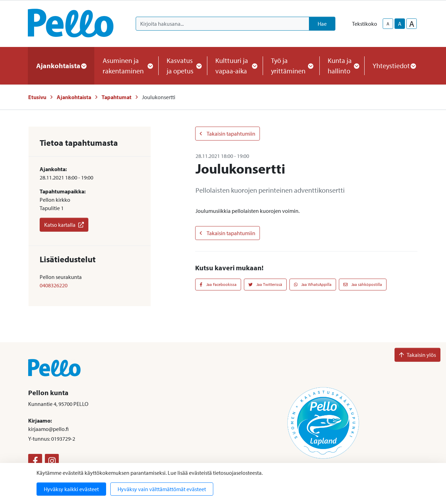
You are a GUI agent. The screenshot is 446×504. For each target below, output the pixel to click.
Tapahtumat (117, 97)
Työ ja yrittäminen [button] (291, 66)
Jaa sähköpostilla (363, 284)
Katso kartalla (64, 225)
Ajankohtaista (74, 97)
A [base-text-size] (400, 24)
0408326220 (54, 285)
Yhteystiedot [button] (394, 66)
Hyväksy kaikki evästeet (71, 489)
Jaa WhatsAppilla (313, 284)
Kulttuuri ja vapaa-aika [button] (235, 66)
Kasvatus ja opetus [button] (183, 66)
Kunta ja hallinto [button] (342, 66)
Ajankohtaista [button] (61, 66)
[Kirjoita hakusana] (222, 24)
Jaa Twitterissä (265, 284)
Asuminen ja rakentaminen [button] (126, 66)
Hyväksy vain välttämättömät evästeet (162, 489)
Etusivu (37, 97)
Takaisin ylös (417, 355)
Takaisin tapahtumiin (228, 134)
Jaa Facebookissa (218, 284)
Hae (322, 24)
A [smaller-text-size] (388, 24)
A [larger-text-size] (412, 24)
